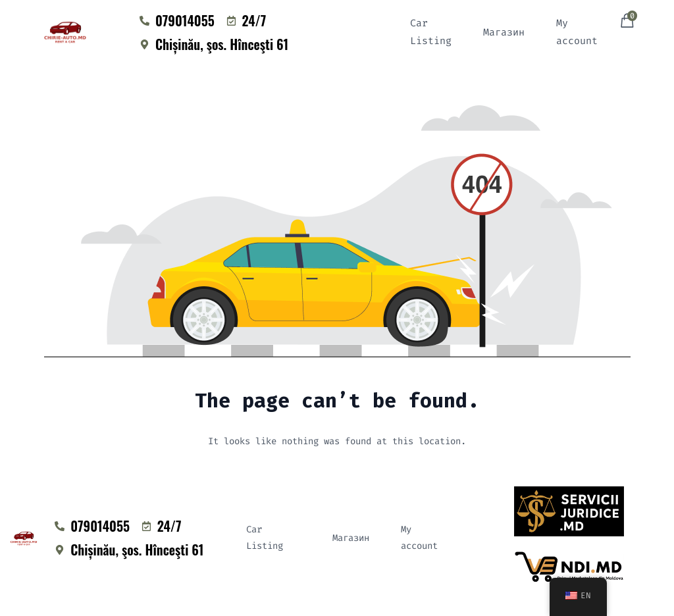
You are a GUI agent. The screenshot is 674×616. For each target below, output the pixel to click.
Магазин (504, 32)
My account (577, 32)
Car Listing (431, 32)
